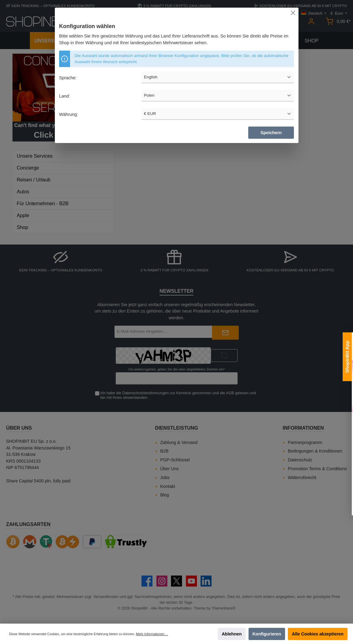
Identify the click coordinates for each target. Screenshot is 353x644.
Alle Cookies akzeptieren (318, 634)
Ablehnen (232, 634)
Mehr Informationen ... (152, 634)
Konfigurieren (267, 634)
